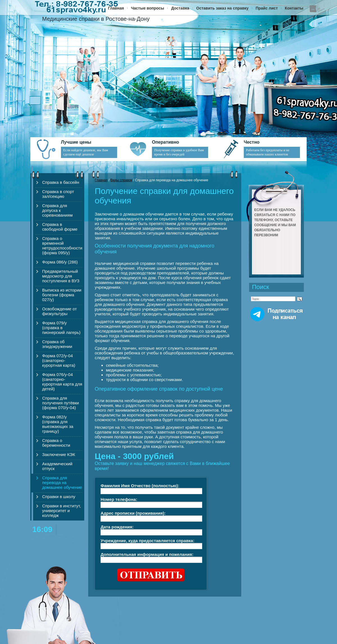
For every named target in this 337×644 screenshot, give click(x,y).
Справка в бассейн (61, 182)
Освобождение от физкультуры (59, 311)
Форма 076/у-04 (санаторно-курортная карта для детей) (62, 382)
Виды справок (121, 180)
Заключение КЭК (59, 454)
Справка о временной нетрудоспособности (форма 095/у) (62, 246)
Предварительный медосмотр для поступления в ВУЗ (61, 276)
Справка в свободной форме (60, 227)
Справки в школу (59, 497)
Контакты (294, 8)
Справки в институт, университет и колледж (62, 511)
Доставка (180, 8)
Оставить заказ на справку (222, 8)
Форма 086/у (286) (60, 262)
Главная (116, 8)
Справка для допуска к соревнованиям (57, 210)
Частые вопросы (147, 8)
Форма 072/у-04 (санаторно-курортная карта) (59, 360)
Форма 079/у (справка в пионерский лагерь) (61, 328)
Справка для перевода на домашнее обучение (62, 483)
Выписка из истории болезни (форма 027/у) (62, 295)
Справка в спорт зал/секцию (58, 194)
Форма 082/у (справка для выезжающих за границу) (58, 424)
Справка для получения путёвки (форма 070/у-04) (61, 403)
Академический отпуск (57, 466)
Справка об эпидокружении (57, 344)
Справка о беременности (56, 443)
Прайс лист (267, 8)
